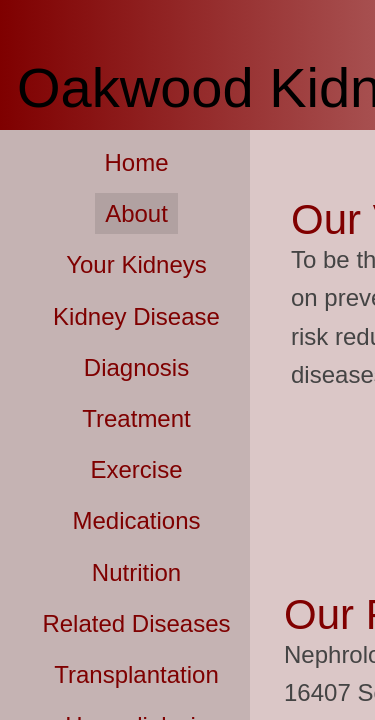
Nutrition (136, 572)
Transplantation (136, 674)
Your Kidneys (136, 264)
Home (136, 162)
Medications (136, 520)
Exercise (136, 469)
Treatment (136, 418)
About (136, 213)
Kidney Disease (136, 316)
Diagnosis (136, 367)
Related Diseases (136, 623)
